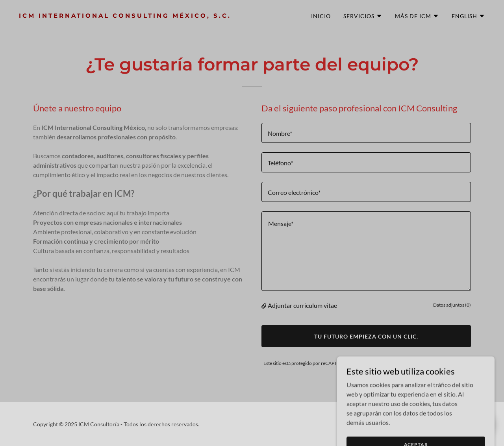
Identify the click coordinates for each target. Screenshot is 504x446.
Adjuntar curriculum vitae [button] (302, 305)
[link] (132, 15)
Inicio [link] (321, 16)
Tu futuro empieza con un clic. (366, 336)
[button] (363, 16)
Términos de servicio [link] (448, 363)
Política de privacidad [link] (395, 363)
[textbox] (366, 133)
